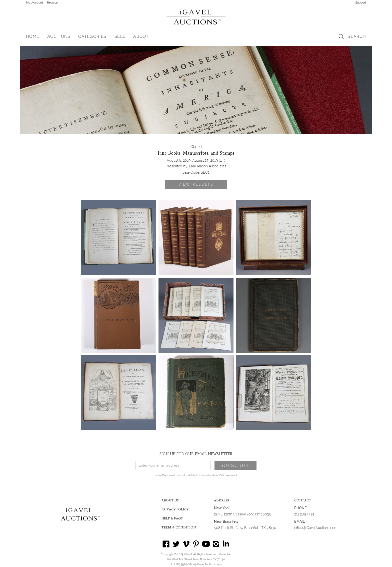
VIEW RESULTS (196, 184)
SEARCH (357, 36)
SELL (120, 36)
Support (361, 3)
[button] (59, 37)
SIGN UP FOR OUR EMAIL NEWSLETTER (196, 454)
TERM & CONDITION (179, 528)
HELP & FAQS (172, 519)
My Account (34, 3)
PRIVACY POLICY (175, 510)
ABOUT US (170, 501)
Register (53, 3)
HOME (33, 36)
